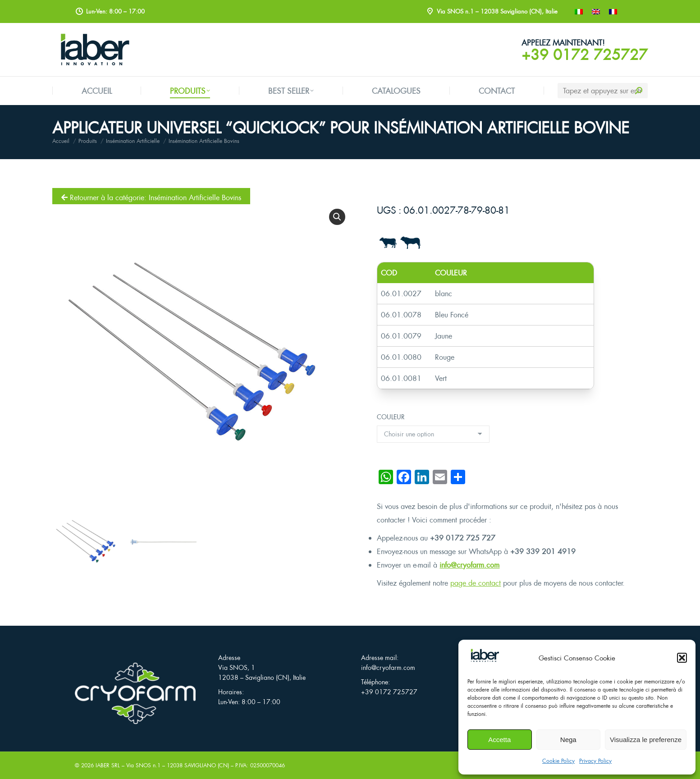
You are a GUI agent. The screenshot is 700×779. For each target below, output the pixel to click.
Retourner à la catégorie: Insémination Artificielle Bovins (151, 197)
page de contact (476, 583)
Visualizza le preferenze (646, 740)
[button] (682, 658)
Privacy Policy (595, 761)
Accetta (499, 740)
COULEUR (391, 417)
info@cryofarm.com (469, 565)
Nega (568, 740)
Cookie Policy (558, 761)
